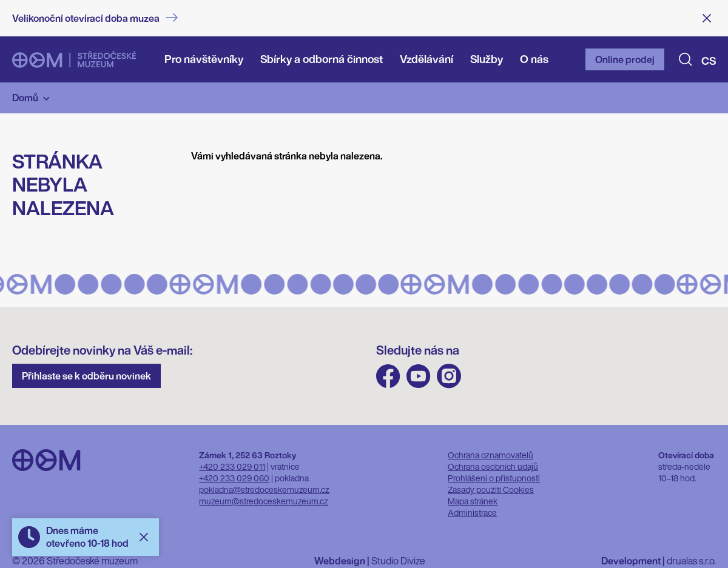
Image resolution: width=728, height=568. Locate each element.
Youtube (419, 376)
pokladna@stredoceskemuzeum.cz (264, 489)
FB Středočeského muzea (388, 376)
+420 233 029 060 (234, 478)
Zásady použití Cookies (491, 489)
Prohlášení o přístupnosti (494, 478)
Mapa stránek (473, 501)
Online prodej (625, 59)
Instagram (449, 376)
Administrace (472, 513)
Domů (25, 98)
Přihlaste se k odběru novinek (86, 376)
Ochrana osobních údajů (493, 466)
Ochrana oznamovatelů (490, 455)
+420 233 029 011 (232, 466)
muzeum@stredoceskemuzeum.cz (264, 501)
